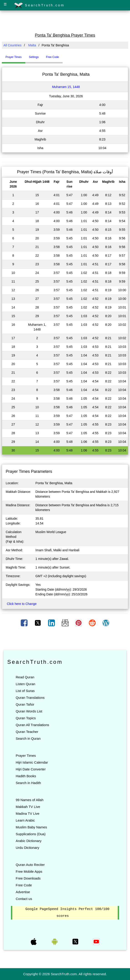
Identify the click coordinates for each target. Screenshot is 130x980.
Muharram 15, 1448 (66, 87)
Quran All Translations (32, 725)
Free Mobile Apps (29, 871)
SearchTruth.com (39, 5)
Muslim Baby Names (31, 827)
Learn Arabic (25, 820)
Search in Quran (28, 738)
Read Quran (25, 677)
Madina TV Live (28, 813)
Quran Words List (29, 711)
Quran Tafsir (25, 704)
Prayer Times (26, 756)
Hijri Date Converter (31, 769)
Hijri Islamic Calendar (32, 762)
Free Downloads (28, 878)
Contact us (24, 899)
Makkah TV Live (28, 807)
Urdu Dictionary (27, 848)
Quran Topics (26, 718)
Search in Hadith (28, 783)
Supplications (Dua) (31, 834)
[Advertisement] (65, 21)
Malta (32, 45)
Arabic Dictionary (29, 841)
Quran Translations (30, 698)
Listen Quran (25, 684)
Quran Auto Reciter (30, 865)
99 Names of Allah (30, 800)
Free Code (24, 885)
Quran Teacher (27, 732)
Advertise (23, 892)
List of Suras (25, 691)
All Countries (12, 45)
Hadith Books (26, 776)
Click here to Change (22, 604)
